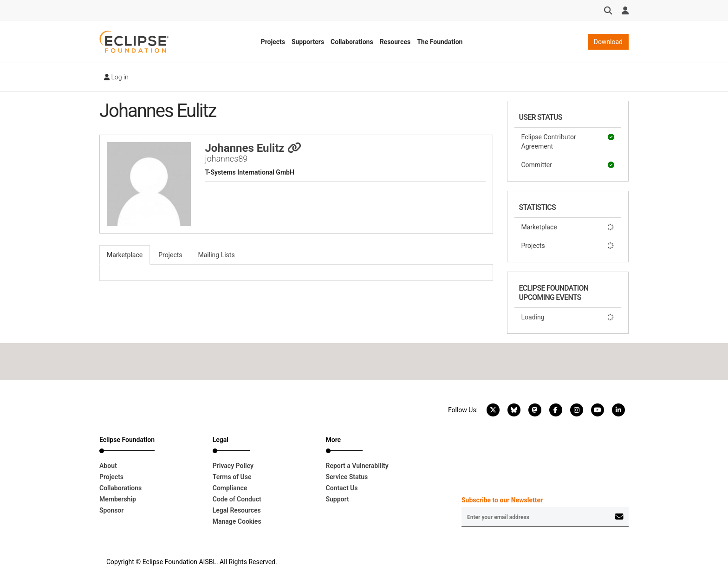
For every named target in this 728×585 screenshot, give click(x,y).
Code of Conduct (237, 499)
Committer (568, 165)
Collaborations (352, 42)
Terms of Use (232, 477)
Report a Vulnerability (357, 466)
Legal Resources (237, 510)
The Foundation (440, 42)
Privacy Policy (233, 466)
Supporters (308, 42)
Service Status (347, 477)
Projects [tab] (170, 255)
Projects (273, 42)
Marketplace (568, 227)
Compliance (230, 488)
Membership (118, 499)
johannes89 (226, 159)
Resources (395, 42)
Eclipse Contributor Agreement (568, 141)
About (108, 466)
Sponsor (111, 510)
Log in (116, 77)
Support (338, 499)
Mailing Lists (217, 255)
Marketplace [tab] (125, 255)
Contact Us (342, 488)
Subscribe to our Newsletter (502, 500)
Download (608, 42)
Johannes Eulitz (253, 148)
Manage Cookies (237, 521)
